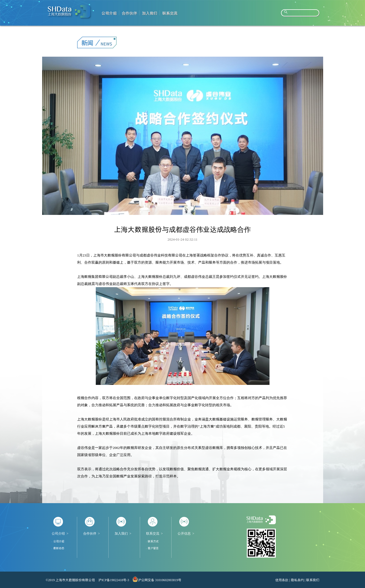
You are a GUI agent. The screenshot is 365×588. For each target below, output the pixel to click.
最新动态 (59, 548)
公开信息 (184, 534)
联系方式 (153, 541)
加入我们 (121, 534)
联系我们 (313, 580)
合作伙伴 (90, 534)
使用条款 (282, 580)
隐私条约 (297, 580)
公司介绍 (58, 534)
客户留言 (153, 548)
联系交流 (153, 534)
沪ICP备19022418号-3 (114, 580)
